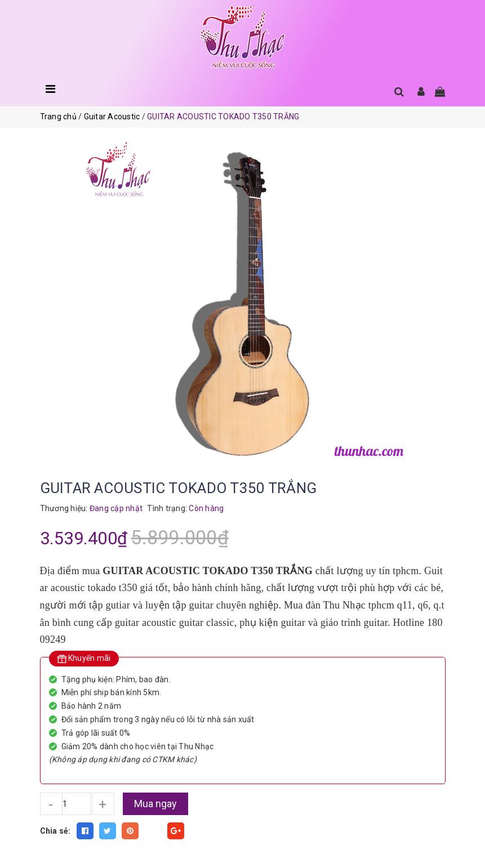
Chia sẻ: (55, 831)
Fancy (153, 831)
